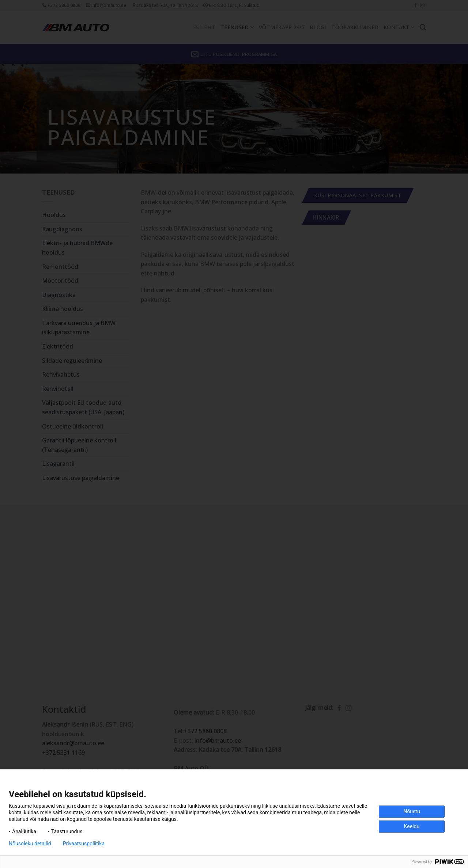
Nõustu (412, 811)
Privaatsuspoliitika (84, 844)
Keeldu (412, 826)
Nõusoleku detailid (30, 844)
